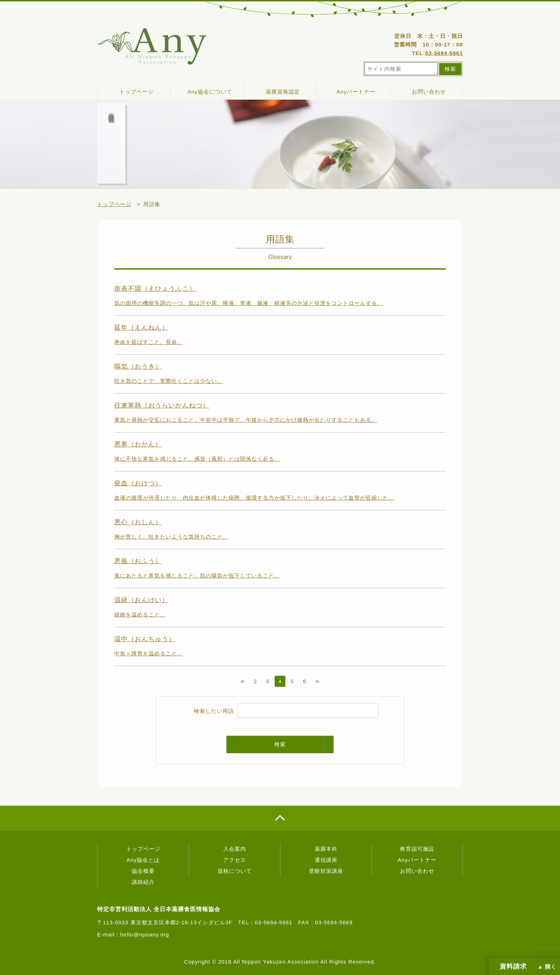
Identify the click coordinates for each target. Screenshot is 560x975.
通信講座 (326, 860)
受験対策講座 (326, 871)
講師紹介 (143, 882)
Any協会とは (143, 860)
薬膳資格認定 (283, 92)
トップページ (136, 92)
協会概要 (143, 871)
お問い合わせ (429, 92)
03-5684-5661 (444, 53)
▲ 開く (547, 967)
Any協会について (210, 92)
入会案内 (235, 849)
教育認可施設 (417, 849)
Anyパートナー (356, 92)
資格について (235, 871)
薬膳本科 (326, 849)
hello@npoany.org (145, 934)
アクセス (235, 860)
